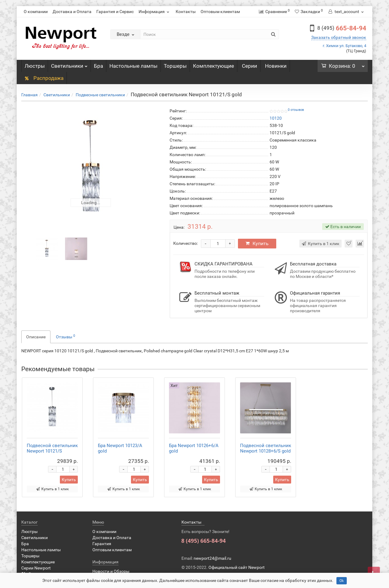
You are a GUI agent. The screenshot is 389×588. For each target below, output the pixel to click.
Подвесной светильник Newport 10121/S (52, 448)
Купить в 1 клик (52, 489)
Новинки (276, 66)
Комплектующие (213, 66)
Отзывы (65, 337)
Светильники (69, 64)
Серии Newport (36, 568)
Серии (250, 66)
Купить (257, 243)
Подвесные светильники (100, 95)
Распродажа (44, 78)
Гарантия (102, 544)
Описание (36, 337)
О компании (36, 12)
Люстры (35, 66)
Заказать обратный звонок (339, 37)
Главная (29, 95)
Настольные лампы (133, 66)
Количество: (186, 243)
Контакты (186, 12)
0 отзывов (296, 110)
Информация (155, 12)
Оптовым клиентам (220, 12)
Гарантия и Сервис (115, 12)
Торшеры (175, 66)
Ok (342, 581)
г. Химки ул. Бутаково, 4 (344, 46)
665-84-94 (342, 28)
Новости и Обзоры (111, 571)
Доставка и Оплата (72, 12)
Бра (98, 66)
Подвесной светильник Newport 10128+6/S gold (266, 448)
